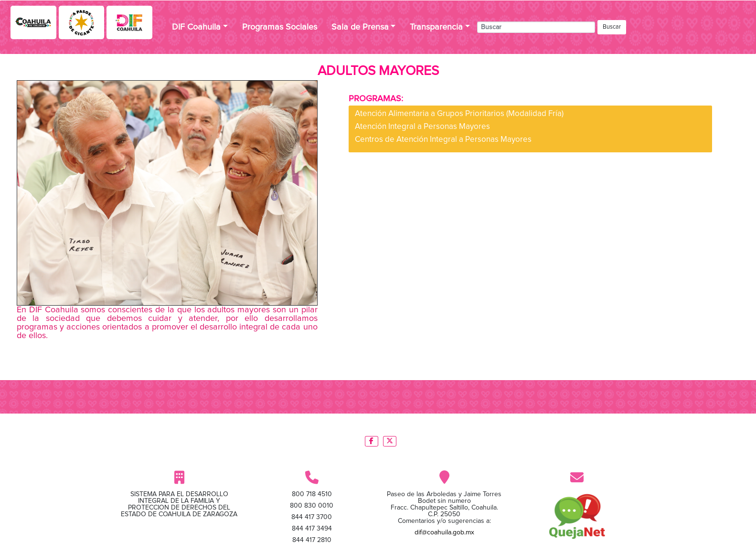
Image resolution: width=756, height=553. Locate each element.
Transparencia (436, 27)
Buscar (612, 27)
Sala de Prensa (360, 27)
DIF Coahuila (196, 27)
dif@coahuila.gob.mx (444, 532)
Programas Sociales (280, 27)
